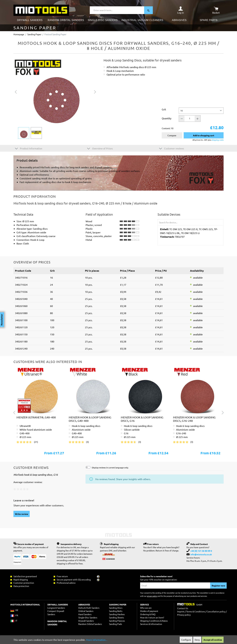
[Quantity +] (198, 119)
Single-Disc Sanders (88, 617)
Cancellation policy (216, 611)
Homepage (19, 34)
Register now (218, 586)
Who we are (146, 608)
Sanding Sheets (116, 617)
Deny (197, 640)
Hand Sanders (85, 614)
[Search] (148, 10)
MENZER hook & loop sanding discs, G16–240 (194, 419)
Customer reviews (172, 148)
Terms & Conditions (196, 611)
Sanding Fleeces (117, 621)
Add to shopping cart (204, 135)
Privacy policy (184, 615)
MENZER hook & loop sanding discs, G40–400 (90, 419)
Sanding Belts (116, 611)
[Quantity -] (182, 119)
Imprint (181, 611)
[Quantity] (190, 119)
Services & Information (151, 624)
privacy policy (152, 596)
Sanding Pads (115, 624)
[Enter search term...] (117, 10)
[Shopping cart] (216, 10)
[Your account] (181, 10)
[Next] (95, 91)
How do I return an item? (152, 617)
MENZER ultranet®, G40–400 (36, 417)
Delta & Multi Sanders (89, 608)
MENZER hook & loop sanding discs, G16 (142, 419)
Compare (172, 135)
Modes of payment (149, 611)
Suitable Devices (169, 214)
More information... (97, 640)
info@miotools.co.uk (201, 554)
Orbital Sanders (86, 611)
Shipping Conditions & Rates (154, 621)
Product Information (29, 148)
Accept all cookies (213, 640)
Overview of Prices (100, 148)
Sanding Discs (116, 608)
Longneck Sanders (56, 608)
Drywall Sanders (86, 621)
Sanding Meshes (117, 614)
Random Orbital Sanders (90, 624)
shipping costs (218, 140)
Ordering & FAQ (148, 614)
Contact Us (183, 608)
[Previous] (16, 91)
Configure (186, 640)
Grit (164, 109)
